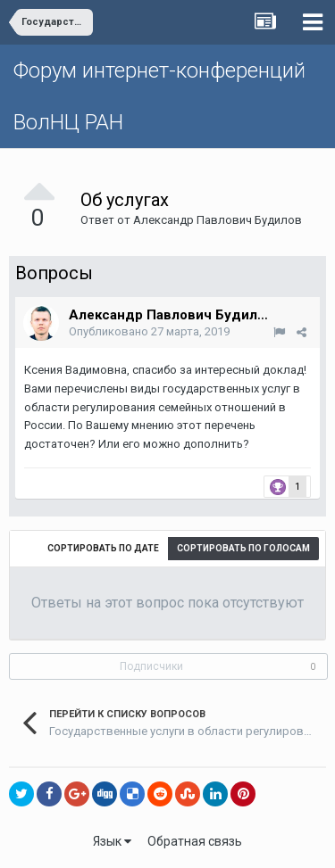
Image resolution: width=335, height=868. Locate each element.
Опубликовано (149, 331)
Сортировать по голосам (243, 548)
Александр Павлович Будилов (218, 220)
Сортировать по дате (103, 548)
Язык (112, 841)
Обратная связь (195, 841)
